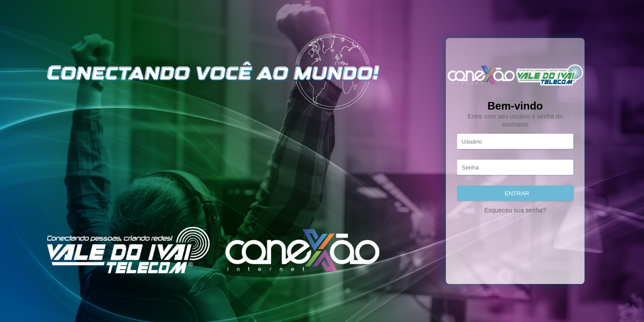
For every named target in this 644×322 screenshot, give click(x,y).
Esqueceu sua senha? (515, 210)
